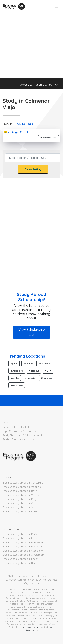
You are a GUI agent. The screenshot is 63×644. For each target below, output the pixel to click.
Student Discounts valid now (18, 439)
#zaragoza (17, 385)
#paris (14, 363)
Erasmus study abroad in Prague (21, 499)
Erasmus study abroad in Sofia (20, 507)
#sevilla (15, 378)
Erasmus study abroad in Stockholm (23, 551)
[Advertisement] (32, 45)
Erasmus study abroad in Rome (20, 563)
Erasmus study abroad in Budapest (22, 547)
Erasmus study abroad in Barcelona (23, 543)
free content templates (33, 627)
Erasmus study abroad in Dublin (20, 512)
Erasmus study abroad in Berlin (20, 491)
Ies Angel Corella (17, 132)
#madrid (28, 363)
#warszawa (17, 371)
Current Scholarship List (16, 427)
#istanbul (34, 371)
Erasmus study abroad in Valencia (22, 487)
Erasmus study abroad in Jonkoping (23, 483)
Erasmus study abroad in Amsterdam (23, 555)
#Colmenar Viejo (49, 138)
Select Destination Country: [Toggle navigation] (39, 85)
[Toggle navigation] (56, 6)
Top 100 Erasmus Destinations (19, 431)
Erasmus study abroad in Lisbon (20, 559)
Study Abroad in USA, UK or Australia (23, 435)
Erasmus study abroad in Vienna (21, 495)
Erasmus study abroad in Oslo (19, 503)
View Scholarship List (32, 332)
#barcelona (45, 363)
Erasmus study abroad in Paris (20, 534)
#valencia (30, 378)
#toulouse (47, 378)
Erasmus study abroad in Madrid (21, 538)
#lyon (48, 371)
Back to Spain (24, 124)
